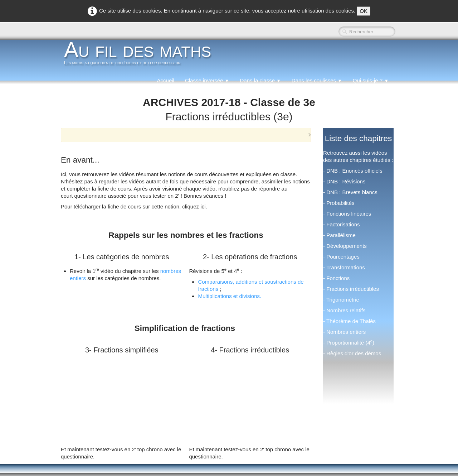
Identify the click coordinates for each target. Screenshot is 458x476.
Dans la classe (260, 80)
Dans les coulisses (317, 80)
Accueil (166, 80)
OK (364, 11)
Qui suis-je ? (371, 80)
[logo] (140, 55)
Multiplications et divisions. (230, 296)
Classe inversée (207, 80)
